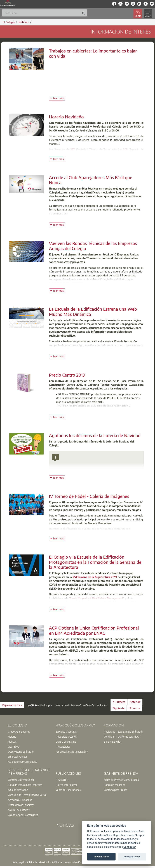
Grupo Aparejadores (19, 731)
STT (73, 149)
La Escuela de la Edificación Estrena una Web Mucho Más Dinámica (93, 311)
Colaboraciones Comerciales (23, 815)
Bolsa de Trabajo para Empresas (25, 785)
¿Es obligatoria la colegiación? (72, 752)
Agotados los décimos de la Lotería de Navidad (95, 435)
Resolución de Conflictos (21, 805)
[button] (12, 705)
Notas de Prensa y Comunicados (121, 780)
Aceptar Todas (101, 857)
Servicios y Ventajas (66, 731)
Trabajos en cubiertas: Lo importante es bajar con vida (93, 53)
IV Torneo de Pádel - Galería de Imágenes (89, 496)
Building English (113, 742)
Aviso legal (18, 862)
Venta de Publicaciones (68, 790)
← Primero (119, 702)
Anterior (135, 702)
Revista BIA (62, 780)
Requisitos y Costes (66, 737)
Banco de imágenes (114, 785)
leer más (59, 98)
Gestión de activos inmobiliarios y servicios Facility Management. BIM (93, 602)
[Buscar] (44, 13)
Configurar (130, 847)
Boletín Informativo (66, 785)
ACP (125, 149)
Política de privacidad (38, 862)
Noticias (12, 742)
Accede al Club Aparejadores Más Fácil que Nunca (91, 180)
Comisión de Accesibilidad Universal (27, 795)
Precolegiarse (63, 747)
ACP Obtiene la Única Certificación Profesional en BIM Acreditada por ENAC (94, 630)
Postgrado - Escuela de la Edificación (124, 731)
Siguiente (119, 708)
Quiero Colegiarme (66, 742)
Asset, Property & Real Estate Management (96, 598)
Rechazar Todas (132, 857)
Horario (12, 737)
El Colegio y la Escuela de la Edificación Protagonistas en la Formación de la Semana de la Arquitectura (95, 562)
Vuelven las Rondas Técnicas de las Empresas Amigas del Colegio (93, 246)
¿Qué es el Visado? (18, 790)
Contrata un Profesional (21, 780)
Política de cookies (61, 862)
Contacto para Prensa (116, 790)
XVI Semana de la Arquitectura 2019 (95, 577)
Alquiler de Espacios (19, 810)
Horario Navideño (66, 117)
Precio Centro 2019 (67, 375)
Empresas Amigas (18, 757)
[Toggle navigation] (148, 14)
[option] (30, 731)
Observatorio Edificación (21, 752)
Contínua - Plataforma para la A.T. (122, 737)
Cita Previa (14, 747)
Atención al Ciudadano (20, 800)
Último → (134, 708)
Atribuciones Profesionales (22, 762)
